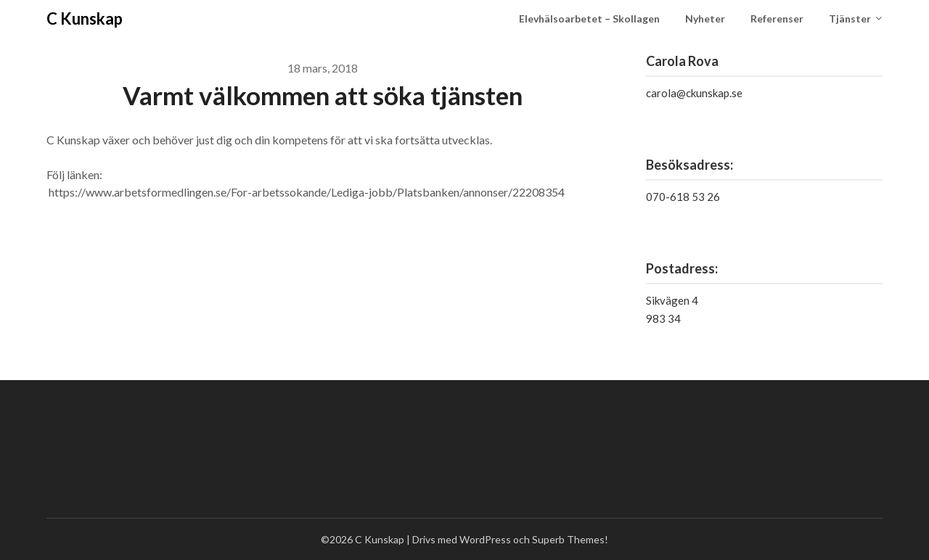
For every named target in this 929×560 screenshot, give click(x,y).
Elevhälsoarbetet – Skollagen (589, 18)
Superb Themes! (570, 539)
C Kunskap (85, 18)
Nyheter (705, 18)
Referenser (777, 18)
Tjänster (850, 18)
